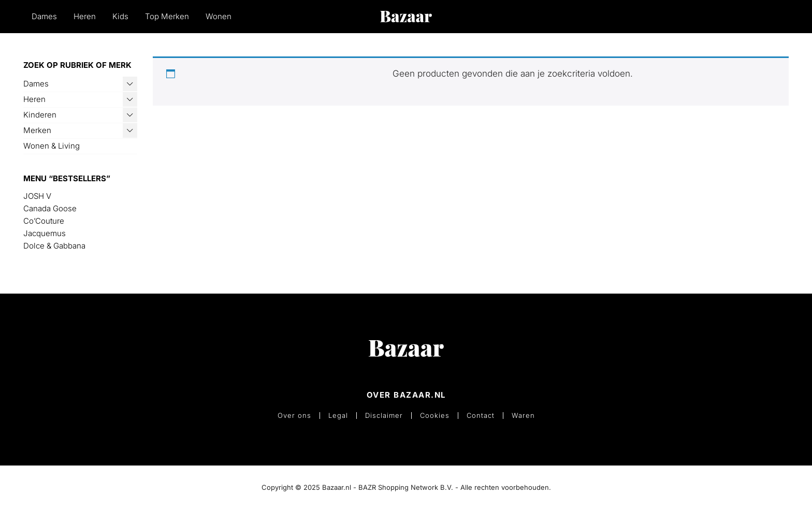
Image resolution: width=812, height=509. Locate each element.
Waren (523, 416)
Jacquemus (45, 233)
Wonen (219, 16)
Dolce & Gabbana (54, 246)
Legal (338, 416)
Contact (481, 416)
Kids (120, 16)
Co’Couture (44, 221)
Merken (37, 130)
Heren (85, 16)
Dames (44, 16)
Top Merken (167, 16)
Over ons (294, 416)
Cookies (435, 416)
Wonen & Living (52, 146)
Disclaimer (384, 416)
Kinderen (40, 115)
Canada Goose (50, 208)
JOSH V (37, 196)
